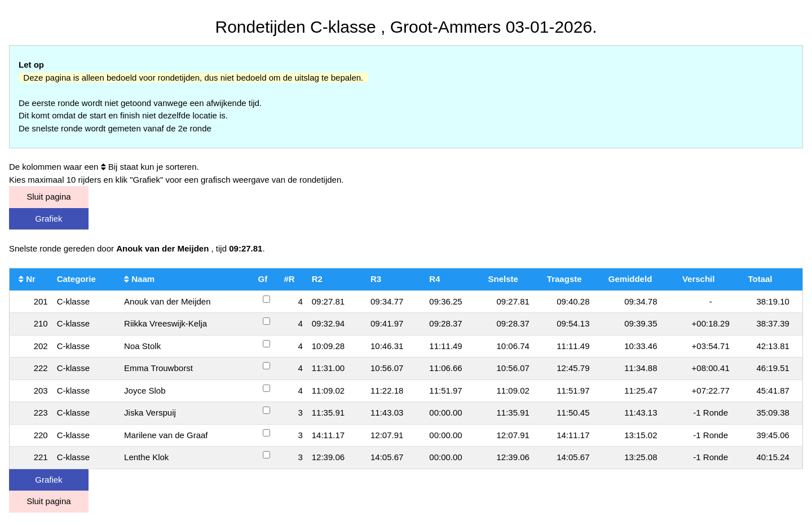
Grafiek (48, 219)
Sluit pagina (48, 197)
